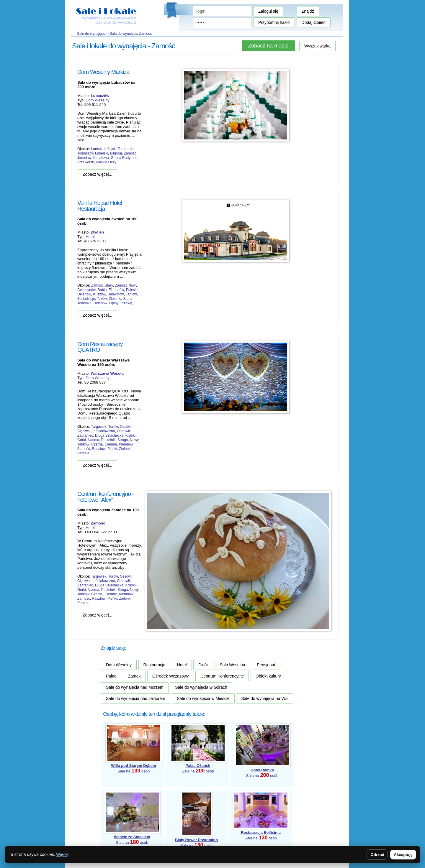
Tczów (102, 299)
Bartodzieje (86, 299)
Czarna (97, 444)
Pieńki (112, 449)
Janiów (131, 294)
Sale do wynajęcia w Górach (201, 687)
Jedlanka (84, 303)
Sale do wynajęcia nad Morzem (135, 687)
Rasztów (99, 449)
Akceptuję (403, 855)
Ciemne (111, 444)
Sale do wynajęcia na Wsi (265, 698)
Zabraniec (85, 435)
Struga (123, 440)
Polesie (132, 290)
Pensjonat (266, 665)
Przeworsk (86, 162)
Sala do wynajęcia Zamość (131, 34)
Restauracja (155, 665)
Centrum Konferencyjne (222, 676)
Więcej (62, 854)
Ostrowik (124, 431)
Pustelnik (108, 440)
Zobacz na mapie (268, 46)
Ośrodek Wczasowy (171, 676)
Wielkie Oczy (106, 162)
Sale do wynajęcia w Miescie (203, 698)
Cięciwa (84, 431)
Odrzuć (377, 855)
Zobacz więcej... (97, 174)
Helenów (84, 294)
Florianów (116, 290)
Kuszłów (100, 294)
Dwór (203, 665)
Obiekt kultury (268, 676)
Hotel (90, 237)
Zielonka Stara (120, 299)
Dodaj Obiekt (314, 22)
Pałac (111, 676)
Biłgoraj (116, 153)
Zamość (130, 153)
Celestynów (86, 290)
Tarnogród (126, 149)
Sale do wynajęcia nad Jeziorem (136, 698)
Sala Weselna (232, 665)
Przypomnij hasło (274, 22)
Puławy (126, 303)
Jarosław (84, 158)
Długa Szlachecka (109, 435)
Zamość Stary (102, 285)
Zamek (134, 676)
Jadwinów (116, 294)
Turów (113, 427)
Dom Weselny (98, 100)
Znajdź (308, 11)
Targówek (99, 427)
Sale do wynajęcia (91, 34)
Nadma (93, 440)
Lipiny (114, 303)
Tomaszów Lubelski (93, 153)
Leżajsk (110, 149)
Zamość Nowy (126, 285)
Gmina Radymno (124, 158)
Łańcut (97, 149)
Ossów (125, 427)
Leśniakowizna (103, 431)
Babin (102, 290)
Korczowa (101, 158)
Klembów (126, 444)
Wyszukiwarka (317, 46)
